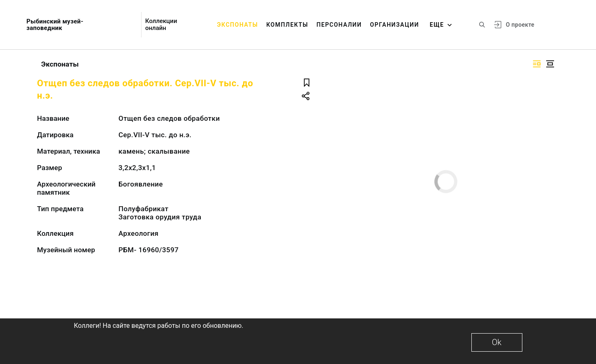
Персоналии (339, 25)
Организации (395, 25)
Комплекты (287, 25)
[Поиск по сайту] (482, 25)
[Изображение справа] (537, 64)
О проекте (520, 25)
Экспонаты (238, 25)
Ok (497, 342)
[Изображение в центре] (550, 64)
